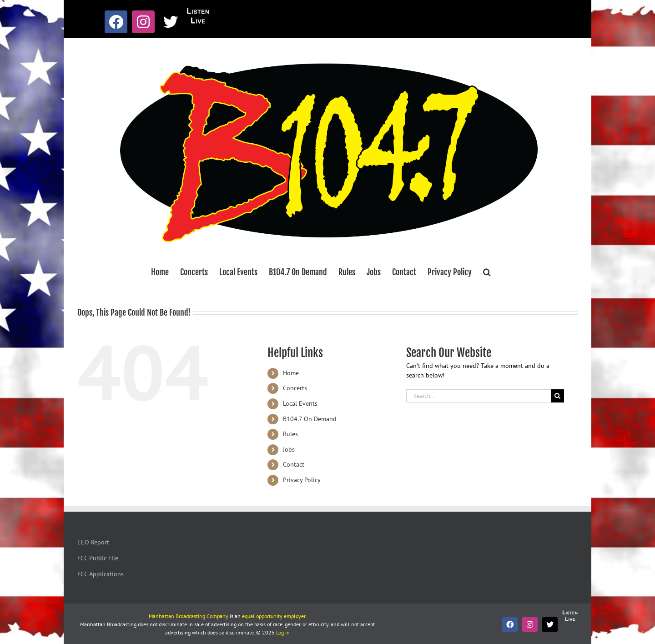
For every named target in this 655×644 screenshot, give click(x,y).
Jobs (289, 449)
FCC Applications (101, 574)
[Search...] (479, 396)
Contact (294, 464)
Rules (290, 434)
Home (291, 373)
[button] (487, 272)
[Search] (557, 396)
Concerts (295, 388)
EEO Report (93, 542)
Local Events (300, 403)
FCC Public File (98, 558)
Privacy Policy (302, 480)
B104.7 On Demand (310, 419)
